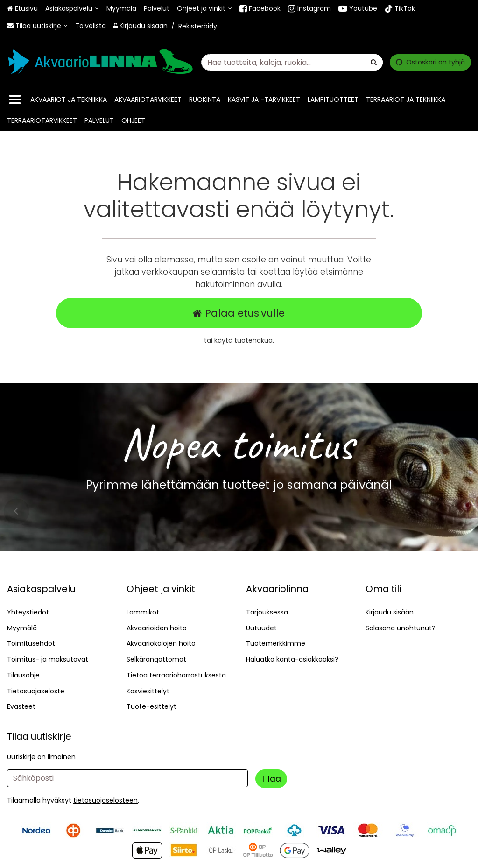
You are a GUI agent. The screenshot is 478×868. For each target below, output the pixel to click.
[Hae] (374, 62)
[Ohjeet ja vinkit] (204, 9)
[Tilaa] (271, 779)
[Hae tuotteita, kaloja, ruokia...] (292, 62)
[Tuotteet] (15, 100)
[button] (105, 800)
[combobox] (292, 62)
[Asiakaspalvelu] (72, 9)
